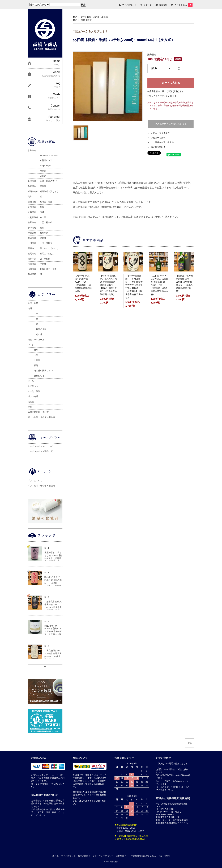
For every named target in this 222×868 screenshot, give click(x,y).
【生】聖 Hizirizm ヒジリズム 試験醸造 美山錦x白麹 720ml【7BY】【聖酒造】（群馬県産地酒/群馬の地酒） (159, 285)
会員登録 (163, 5)
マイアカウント (129, 5)
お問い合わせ (84, 856)
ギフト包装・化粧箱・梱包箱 (94, 17)
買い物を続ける (158, 147)
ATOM (167, 856)
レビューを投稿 (158, 138)
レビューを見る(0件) (161, 133)
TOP (75, 17)
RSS (160, 856)
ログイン (148, 5)
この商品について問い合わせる (171, 124)
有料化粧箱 (86, 20)
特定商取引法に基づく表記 (143, 856)
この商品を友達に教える (162, 142)
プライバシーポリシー (103, 856)
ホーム (55, 856)
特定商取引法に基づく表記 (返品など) (165, 91)
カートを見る (183, 5)
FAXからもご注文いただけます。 (163, 96)
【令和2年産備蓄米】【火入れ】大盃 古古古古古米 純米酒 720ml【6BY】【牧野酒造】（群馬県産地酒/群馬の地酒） (108, 285)
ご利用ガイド (122, 856)
